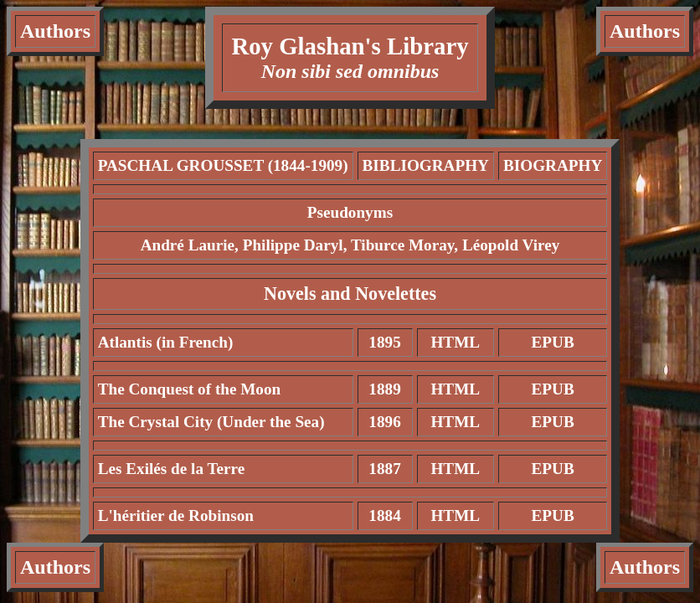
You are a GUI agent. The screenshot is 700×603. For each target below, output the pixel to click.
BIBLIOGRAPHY (426, 165)
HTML (455, 342)
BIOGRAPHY (553, 165)
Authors (55, 31)
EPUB (553, 342)
